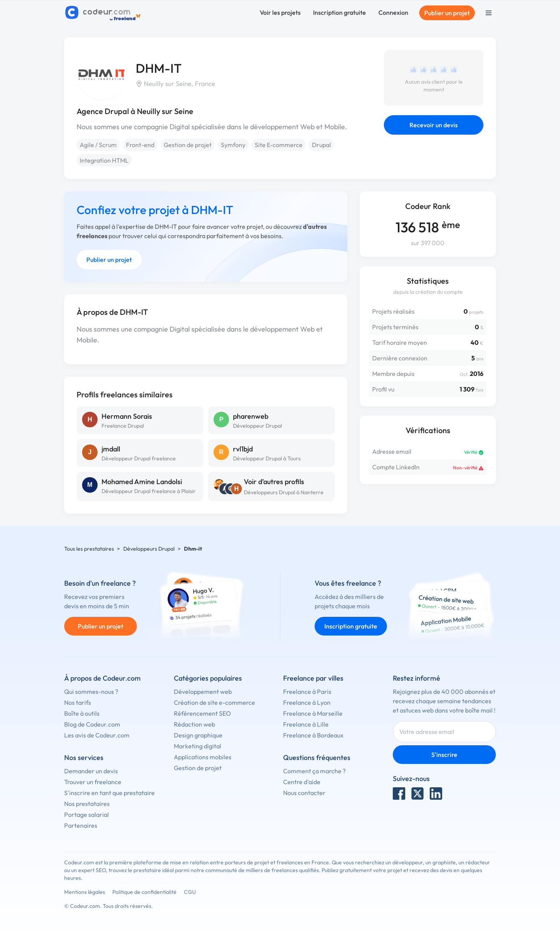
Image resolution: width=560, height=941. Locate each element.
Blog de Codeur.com (92, 724)
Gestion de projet (188, 145)
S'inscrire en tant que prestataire (109, 793)
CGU (190, 892)
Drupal (321, 145)
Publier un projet (447, 13)
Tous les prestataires (89, 549)
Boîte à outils (82, 713)
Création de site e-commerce (214, 702)
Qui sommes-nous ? (91, 692)
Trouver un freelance (93, 782)
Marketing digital (198, 746)
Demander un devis (91, 771)
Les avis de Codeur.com (97, 735)
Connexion (393, 12)
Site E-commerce (279, 145)
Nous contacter (304, 793)
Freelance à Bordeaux (313, 735)
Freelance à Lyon (307, 702)
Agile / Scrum (98, 145)
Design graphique (198, 735)
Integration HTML (104, 160)
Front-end (140, 145)
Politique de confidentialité (144, 892)
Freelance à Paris (307, 692)
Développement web (203, 692)
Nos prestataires (87, 804)
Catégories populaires (208, 678)
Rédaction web (194, 724)
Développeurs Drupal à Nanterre (284, 492)
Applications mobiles (203, 757)
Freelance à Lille (306, 724)
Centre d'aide (302, 782)
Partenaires (81, 825)
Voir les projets (280, 12)
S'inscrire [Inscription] (444, 755)
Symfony (233, 145)
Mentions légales (85, 892)
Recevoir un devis (434, 125)
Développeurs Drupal (149, 549)
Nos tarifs (78, 702)
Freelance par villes (313, 678)
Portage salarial (87, 815)
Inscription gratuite (339, 12)
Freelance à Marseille (313, 713)
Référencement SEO (202, 713)
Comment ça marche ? (314, 771)
